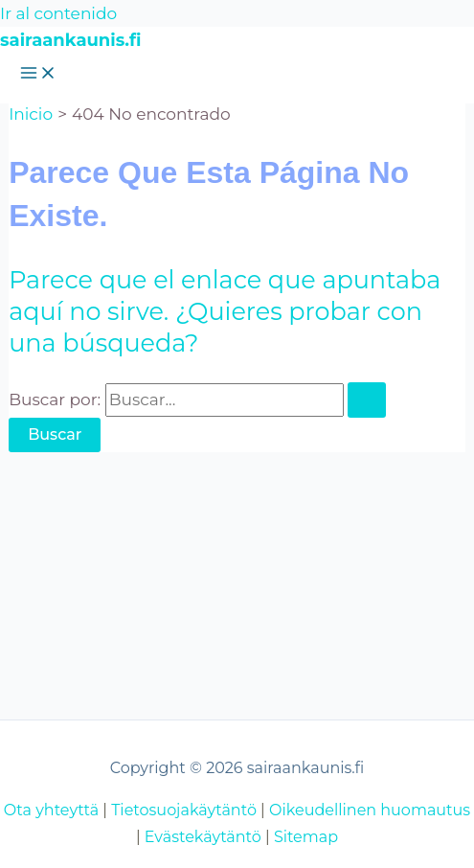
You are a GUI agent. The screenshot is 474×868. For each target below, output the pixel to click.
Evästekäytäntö (203, 837)
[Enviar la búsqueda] (367, 400)
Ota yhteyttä (51, 810)
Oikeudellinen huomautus (370, 810)
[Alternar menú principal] (38, 74)
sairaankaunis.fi (70, 40)
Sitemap (306, 837)
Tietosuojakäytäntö (184, 810)
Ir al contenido (58, 13)
